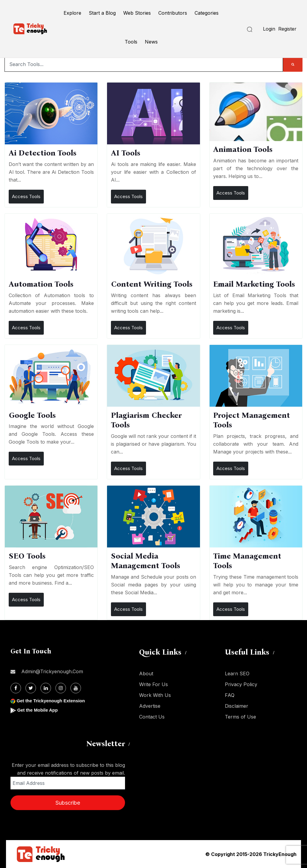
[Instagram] (61, 688)
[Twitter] (31, 688)
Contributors (173, 13)
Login (269, 29)
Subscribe (68, 803)
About (146, 674)
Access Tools (26, 196)
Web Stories (137, 13)
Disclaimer (237, 706)
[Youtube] (76, 688)
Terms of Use (240, 717)
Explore (72, 13)
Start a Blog (102, 13)
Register (287, 29)
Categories (207, 13)
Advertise (150, 706)
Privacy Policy (241, 684)
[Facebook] (16, 688)
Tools (131, 42)
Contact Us (152, 717)
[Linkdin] (46, 688)
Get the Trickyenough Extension (53, 701)
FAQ (230, 695)
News (151, 42)
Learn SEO (237, 674)
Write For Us (153, 684)
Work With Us (155, 695)
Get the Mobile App (39, 710)
